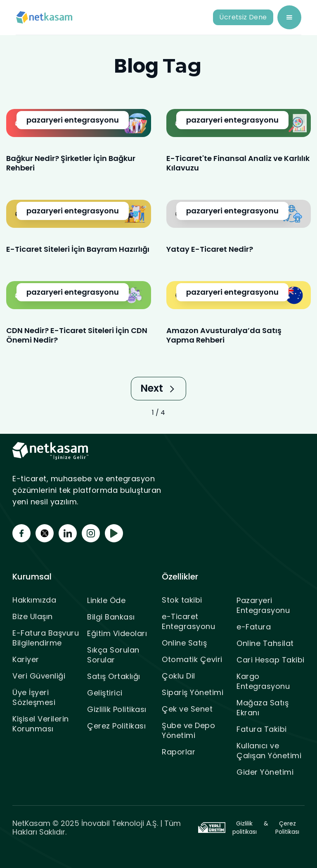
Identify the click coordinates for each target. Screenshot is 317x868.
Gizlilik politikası (245, 828)
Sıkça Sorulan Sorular (113, 655)
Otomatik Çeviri (192, 659)
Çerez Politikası (116, 726)
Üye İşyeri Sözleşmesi (34, 697)
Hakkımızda (34, 600)
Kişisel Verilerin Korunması (41, 724)
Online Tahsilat (265, 643)
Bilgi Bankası (111, 617)
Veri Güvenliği (39, 676)
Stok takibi (182, 600)
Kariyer (26, 659)
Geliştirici (105, 693)
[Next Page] (158, 389)
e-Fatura (254, 627)
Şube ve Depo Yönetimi (188, 730)
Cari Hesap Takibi (271, 660)
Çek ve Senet (187, 709)
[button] (289, 17)
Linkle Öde (106, 600)
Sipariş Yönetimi (193, 692)
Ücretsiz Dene (243, 17)
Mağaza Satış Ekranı (263, 708)
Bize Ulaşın (33, 616)
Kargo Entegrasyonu (263, 681)
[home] (45, 18)
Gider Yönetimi (265, 772)
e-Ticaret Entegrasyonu (188, 621)
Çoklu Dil (179, 676)
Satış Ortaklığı (114, 676)
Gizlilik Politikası (117, 709)
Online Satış (184, 643)
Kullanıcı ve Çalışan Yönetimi (269, 751)
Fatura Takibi (262, 729)
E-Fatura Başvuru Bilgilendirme (46, 638)
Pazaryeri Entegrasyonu (263, 605)
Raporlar (179, 752)
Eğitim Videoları (117, 633)
